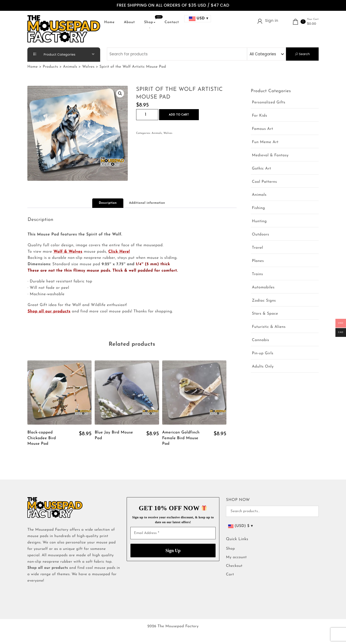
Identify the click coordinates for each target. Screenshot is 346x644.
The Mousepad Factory (178, 626)
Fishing (259, 208)
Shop (150, 22)
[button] (120, 93)
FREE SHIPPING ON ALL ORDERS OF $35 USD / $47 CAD (173, 5)
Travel (258, 248)
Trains (258, 274)
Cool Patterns (264, 182)
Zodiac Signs (264, 301)
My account (236, 557)
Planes (258, 261)
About (129, 22)
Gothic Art (262, 169)
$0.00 (312, 24)
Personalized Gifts (269, 103)
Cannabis (261, 340)
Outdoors (261, 235)
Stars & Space (265, 314)
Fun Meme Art (265, 142)
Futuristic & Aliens (269, 327)
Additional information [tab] (147, 203)
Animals (157, 133)
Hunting (259, 221)
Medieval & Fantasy (270, 156)
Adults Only (263, 367)
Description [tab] (108, 203)
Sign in (272, 21)
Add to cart (179, 115)
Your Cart (313, 19)
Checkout (234, 566)
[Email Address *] (173, 533)
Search (302, 54)
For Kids (260, 116)
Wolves (168, 133)
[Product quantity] (147, 115)
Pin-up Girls (263, 354)
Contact (172, 22)
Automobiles (263, 288)
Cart (230, 575)
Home (109, 22)
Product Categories (53, 54)
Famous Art (263, 129)
